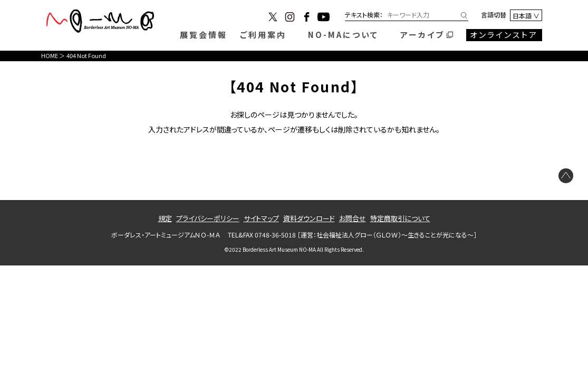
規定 (165, 218)
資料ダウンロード (309, 218)
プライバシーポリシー (208, 218)
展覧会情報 (204, 35)
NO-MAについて (343, 35)
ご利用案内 (263, 35)
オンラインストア (504, 35)
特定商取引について (400, 218)
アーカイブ (422, 35)
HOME (50, 55)
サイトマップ (261, 218)
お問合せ (353, 218)
